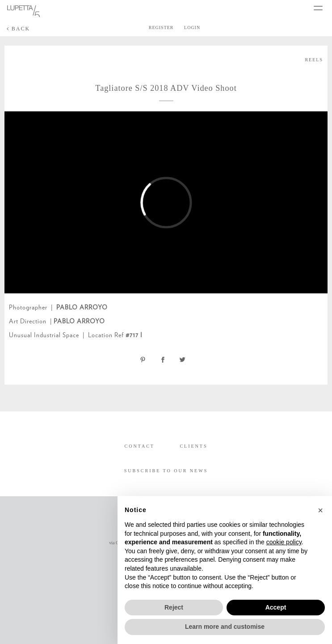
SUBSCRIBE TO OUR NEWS (166, 471)
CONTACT (139, 446)
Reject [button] (174, 607)
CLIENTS (193, 446)
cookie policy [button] (284, 542)
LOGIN (192, 28)
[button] (320, 510)
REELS (314, 60)
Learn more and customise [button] (225, 627)
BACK (18, 29)
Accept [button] (276, 607)
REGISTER (161, 28)
